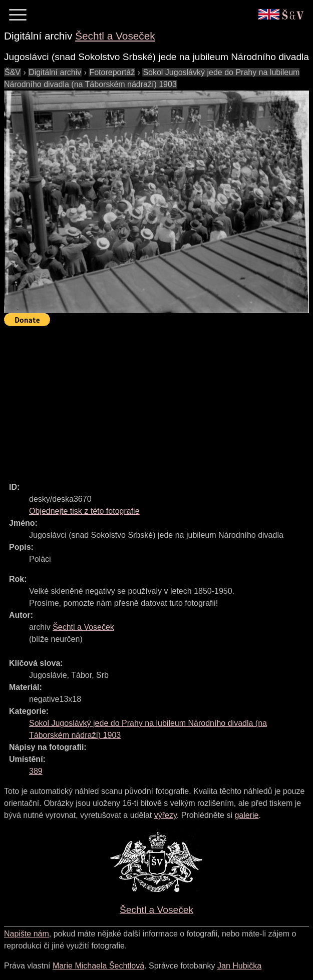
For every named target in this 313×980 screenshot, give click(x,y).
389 (36, 771)
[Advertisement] (159, 400)
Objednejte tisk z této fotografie (84, 511)
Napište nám (27, 934)
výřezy (166, 815)
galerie (246, 815)
